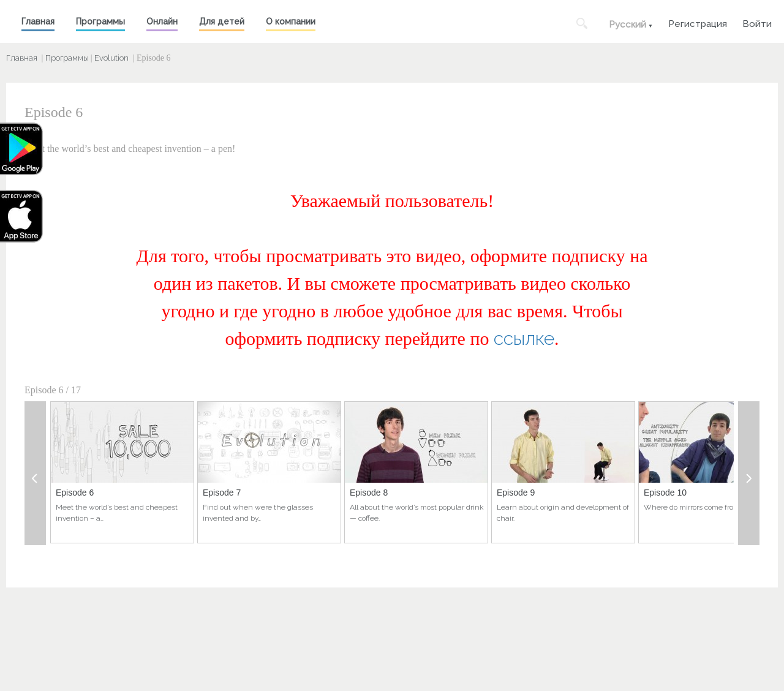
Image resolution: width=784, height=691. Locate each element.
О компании (291, 21)
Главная (38, 21)
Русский (628, 25)
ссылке (524, 338)
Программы (100, 21)
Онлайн (162, 21)
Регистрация (698, 22)
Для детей (222, 21)
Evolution (111, 58)
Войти (757, 22)
